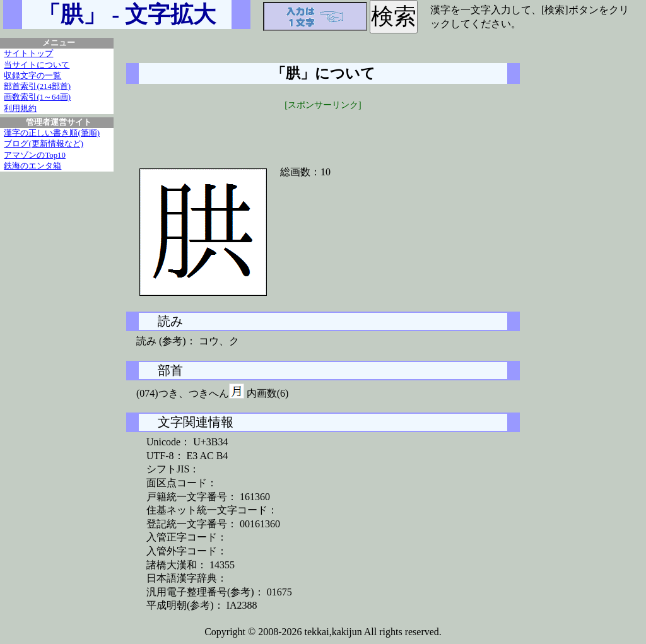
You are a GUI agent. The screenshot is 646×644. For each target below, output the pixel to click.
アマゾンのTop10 (35, 155)
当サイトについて (37, 65)
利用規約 (20, 108)
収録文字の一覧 (32, 76)
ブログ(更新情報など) (44, 144)
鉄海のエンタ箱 (32, 166)
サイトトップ (28, 54)
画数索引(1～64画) (37, 97)
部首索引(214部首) (37, 86)
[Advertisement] (323, 131)
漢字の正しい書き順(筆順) (52, 133)
